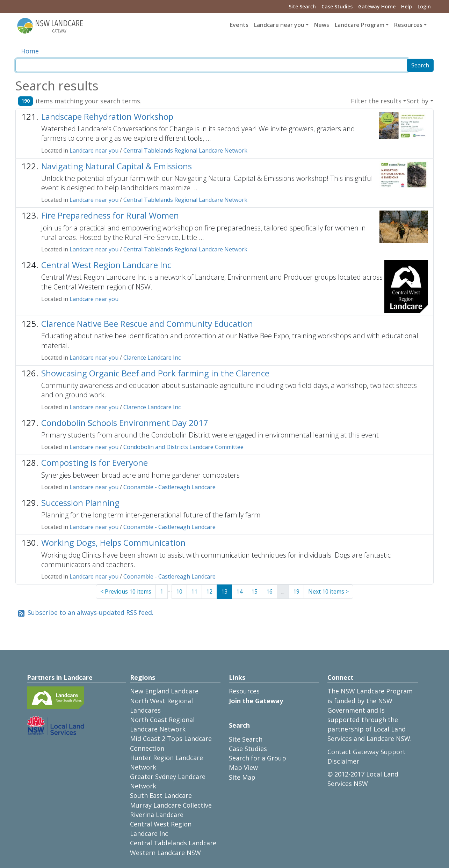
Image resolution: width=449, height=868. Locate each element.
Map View (243, 767)
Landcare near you (94, 150)
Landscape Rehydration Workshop (107, 116)
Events (239, 25)
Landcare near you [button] (279, 25)
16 (269, 591)
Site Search (302, 6)
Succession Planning (80, 503)
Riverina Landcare (157, 815)
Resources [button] (408, 25)
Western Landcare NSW (165, 853)
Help (407, 6)
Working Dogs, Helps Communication (113, 542)
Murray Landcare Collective (171, 805)
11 (194, 591)
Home (30, 51)
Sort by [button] (417, 101)
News (322, 25)
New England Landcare (164, 691)
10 (179, 591)
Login (424, 6)
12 (209, 591)
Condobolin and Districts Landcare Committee (183, 447)
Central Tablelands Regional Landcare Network (185, 150)
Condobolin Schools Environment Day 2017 (125, 423)
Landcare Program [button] (360, 25)
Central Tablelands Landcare (173, 843)
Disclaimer (343, 761)
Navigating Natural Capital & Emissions (117, 166)
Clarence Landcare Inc (152, 358)
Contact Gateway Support (367, 752)
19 (296, 591)
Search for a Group (258, 758)
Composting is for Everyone (95, 462)
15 (254, 591)
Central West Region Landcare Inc (106, 265)
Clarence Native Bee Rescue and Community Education (147, 323)
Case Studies (337, 6)
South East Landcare (161, 795)
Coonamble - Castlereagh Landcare (169, 487)
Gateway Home (377, 6)
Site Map (242, 777)
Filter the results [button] (376, 101)
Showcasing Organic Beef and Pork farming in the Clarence (155, 373)
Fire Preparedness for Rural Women (110, 215)
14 (239, 591)
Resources (244, 691)
